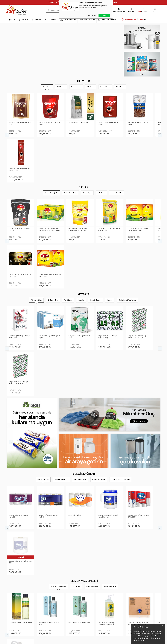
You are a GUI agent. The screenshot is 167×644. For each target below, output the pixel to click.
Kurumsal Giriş (12, 599)
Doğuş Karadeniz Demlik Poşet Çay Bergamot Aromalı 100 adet (49, 183)
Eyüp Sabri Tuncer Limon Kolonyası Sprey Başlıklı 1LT (108, 439)
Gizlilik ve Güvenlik (39, 599)
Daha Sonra (92, 16)
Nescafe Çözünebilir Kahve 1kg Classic (109, 123)
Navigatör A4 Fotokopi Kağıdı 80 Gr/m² (79, 244)
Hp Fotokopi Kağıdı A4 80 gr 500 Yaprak (50, 244)
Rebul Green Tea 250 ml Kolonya (79, 438)
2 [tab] (142, 47)
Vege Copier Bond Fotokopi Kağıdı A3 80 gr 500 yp (137, 244)
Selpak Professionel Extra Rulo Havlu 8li (19, 378)
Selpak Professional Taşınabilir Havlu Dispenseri (109, 378)
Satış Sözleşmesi (38, 592)
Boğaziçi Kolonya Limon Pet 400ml (18, 439)
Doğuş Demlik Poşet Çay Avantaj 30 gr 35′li (20, 183)
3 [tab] (144, 47)
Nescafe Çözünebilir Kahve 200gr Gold (20, 123)
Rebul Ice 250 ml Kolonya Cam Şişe (49, 439)
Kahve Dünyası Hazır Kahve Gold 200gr (139, 123)
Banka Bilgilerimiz (13, 592)
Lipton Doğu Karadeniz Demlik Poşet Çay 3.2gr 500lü (138, 183)
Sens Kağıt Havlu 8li (75, 377)
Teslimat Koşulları (39, 585)
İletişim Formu (11, 595)
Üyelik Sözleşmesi (39, 588)
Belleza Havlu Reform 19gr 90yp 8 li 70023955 (139, 378)
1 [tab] (140, 47)
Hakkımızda (11, 585)
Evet (104, 16)
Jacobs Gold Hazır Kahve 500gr (79, 122)
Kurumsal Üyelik (12, 581)
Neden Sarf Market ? (14, 588)
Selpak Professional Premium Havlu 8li (49, 378)
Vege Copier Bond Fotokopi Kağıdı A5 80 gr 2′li (108, 244)
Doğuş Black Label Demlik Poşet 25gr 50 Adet (109, 183)
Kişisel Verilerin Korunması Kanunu (44, 581)
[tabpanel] (142, 37)
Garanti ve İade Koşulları (41, 595)
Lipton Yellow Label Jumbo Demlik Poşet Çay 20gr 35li (78, 183)
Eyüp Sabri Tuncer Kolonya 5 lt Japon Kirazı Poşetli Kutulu (138, 439)
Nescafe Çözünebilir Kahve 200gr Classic (50, 123)
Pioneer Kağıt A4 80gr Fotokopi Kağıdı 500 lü (20, 244)
